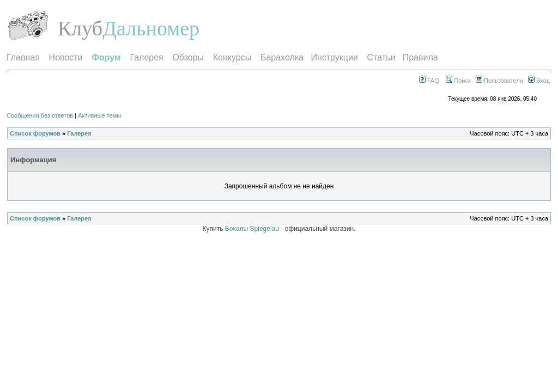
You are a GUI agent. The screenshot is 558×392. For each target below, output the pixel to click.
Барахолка (282, 57)
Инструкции (334, 57)
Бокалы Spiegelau (253, 229)
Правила (420, 57)
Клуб (80, 28)
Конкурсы (232, 57)
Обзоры (188, 57)
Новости (66, 57)
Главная (23, 57)
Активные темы (99, 115)
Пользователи (499, 81)
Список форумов (35, 133)
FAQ (429, 81)
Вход (539, 81)
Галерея (146, 57)
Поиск (458, 81)
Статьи (381, 57)
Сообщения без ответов (40, 115)
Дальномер (151, 28)
